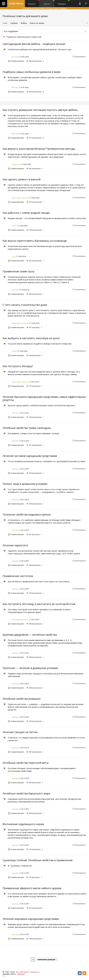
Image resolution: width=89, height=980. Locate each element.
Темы (5, 23)
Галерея (14, 23)
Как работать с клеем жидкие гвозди (26, 213)
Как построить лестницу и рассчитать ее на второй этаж (39, 604)
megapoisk (16, 164)
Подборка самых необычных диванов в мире (32, 72)
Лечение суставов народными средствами (30, 456)
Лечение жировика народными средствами (31, 919)
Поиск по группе (37, 23)
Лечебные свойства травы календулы (27, 428)
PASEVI (14, 226)
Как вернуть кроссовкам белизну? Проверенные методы (39, 149)
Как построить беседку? (18, 366)
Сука (13, 256)
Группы (49, 3)
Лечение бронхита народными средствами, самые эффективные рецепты (44, 398)
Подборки (63, 3)
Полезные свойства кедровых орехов (27, 514)
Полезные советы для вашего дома (25, 16)
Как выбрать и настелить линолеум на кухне (31, 338)
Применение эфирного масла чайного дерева (32, 888)
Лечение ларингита (15, 545)
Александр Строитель (20, 198)
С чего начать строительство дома (25, 305)
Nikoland (21, 974)
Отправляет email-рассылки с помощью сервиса (44, 8)
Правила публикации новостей (24, 37)
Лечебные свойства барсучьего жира (26, 793)
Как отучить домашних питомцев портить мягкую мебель (40, 110)
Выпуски (34, 3)
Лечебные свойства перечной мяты (26, 763)
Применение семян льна (18, 271)
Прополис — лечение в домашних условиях (30, 668)
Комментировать (18, 61)
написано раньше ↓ (47, 959)
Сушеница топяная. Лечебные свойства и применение (38, 860)
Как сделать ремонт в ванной (22, 179)
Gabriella (15, 290)
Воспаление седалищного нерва (23, 824)
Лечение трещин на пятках (20, 732)
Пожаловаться (80, 57)
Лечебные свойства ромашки (22, 699)
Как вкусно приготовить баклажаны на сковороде (35, 241)
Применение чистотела (18, 576)
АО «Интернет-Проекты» (28, 972)
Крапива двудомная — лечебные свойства (30, 635)
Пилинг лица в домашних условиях (25, 484)
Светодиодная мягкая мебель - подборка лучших (34, 44)
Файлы (24, 23)
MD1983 (15, 57)
